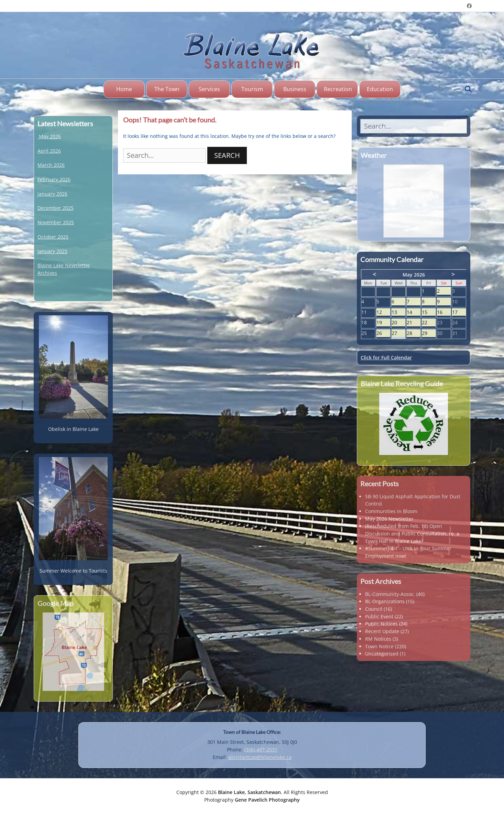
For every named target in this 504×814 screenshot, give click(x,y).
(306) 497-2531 (261, 750)
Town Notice (379, 646)
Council (374, 609)
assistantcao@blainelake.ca (260, 757)
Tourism (252, 89)
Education (380, 89)
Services (209, 89)
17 (459, 312)
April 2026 (49, 151)
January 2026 (52, 194)
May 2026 (50, 136)
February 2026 (54, 179)
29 (429, 333)
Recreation (338, 89)
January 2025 (52, 251)
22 (429, 323)
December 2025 (56, 208)
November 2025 (56, 222)
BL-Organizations (385, 601)
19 (383, 323)
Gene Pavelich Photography (267, 800)
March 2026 (51, 165)
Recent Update (382, 631)
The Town (167, 89)
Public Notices (381, 624)
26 (383, 333)
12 (383, 312)
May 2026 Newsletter (389, 519)
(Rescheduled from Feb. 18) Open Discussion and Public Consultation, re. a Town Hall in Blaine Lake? (412, 533)
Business (295, 89)
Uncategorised (382, 654)
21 (414, 323)
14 (414, 312)
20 (398, 323)
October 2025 (53, 237)
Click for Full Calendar (386, 357)
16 (444, 312)
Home (124, 89)
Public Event (379, 616)
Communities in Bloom (391, 511)
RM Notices (378, 639)
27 (398, 333)
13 (398, 312)
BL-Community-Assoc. (390, 594)
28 (414, 333)
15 (429, 312)
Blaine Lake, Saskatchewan (249, 792)
